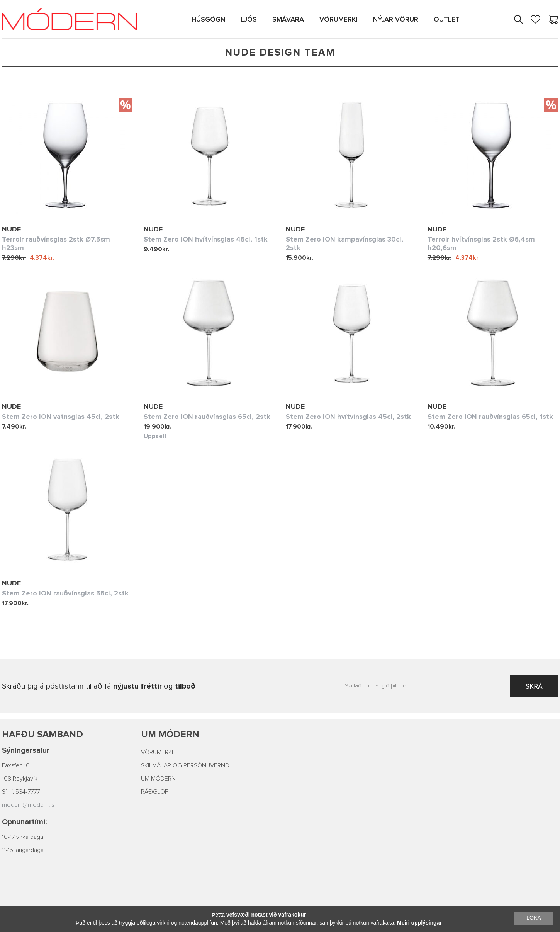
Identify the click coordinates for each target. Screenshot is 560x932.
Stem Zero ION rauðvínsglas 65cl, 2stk (207, 417)
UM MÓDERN (158, 779)
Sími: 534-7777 (21, 792)
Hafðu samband (42, 734)
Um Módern (170, 734)
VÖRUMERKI (157, 752)
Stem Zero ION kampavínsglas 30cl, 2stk (344, 243)
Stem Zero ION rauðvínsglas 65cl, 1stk (490, 417)
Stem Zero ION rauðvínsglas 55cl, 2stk (65, 593)
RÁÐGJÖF (154, 792)
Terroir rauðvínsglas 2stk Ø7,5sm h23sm (56, 243)
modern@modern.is (28, 805)
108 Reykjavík (20, 779)
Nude (11, 229)
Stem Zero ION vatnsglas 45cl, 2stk (61, 417)
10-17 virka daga (23, 837)
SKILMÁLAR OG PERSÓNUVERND (185, 765)
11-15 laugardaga (23, 850)
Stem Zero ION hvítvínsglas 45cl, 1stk (206, 239)
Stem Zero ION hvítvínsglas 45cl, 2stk (348, 417)
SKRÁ (534, 686)
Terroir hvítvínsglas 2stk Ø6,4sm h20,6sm (481, 243)
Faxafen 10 (16, 765)
